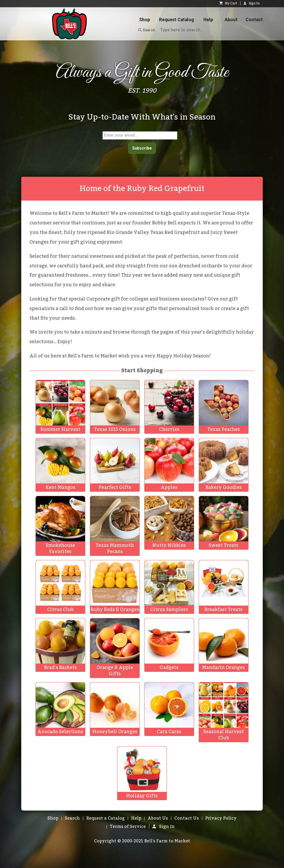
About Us (158, 818)
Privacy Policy (221, 818)
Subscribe (142, 148)
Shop (145, 20)
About (231, 20)
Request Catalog (176, 20)
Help (208, 20)
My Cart (228, 3)
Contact (254, 20)
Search (147, 30)
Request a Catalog (105, 818)
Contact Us (187, 818)
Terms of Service (128, 826)
